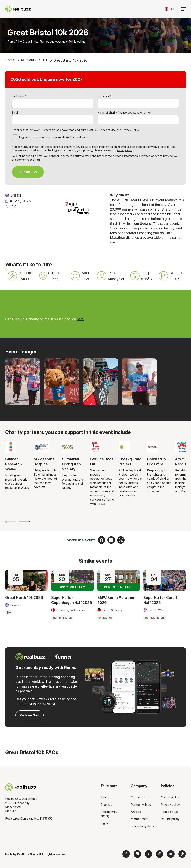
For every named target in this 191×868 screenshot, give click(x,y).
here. (81, 319)
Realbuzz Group (28, 854)
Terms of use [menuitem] (170, 812)
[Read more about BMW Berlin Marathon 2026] (119, 581)
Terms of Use (108, 130)
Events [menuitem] (105, 797)
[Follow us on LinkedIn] (137, 854)
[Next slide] (24, 522)
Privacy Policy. (131, 130)
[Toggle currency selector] (170, 9)
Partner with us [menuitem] (141, 805)
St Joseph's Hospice (44, 462)
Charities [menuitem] (106, 805)
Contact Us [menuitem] (138, 797)
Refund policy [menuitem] (170, 819)
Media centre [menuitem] (140, 819)
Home (10, 60)
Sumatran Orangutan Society (71, 464)
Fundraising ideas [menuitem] (142, 826)
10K (45, 60)
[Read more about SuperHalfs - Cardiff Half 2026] (165, 581)
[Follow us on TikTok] (182, 854)
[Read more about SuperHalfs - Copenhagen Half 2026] (72, 581)
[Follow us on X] (148, 854)
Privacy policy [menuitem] (170, 805)
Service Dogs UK (102, 462)
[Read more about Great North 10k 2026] (26, 581)
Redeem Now (30, 715)
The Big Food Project (130, 462)
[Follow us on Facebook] (126, 854)
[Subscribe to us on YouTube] (171, 854)
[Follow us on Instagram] (160, 854)
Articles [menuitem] (136, 812)
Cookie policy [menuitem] (170, 797)
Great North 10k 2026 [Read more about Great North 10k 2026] (24, 598)
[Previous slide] (11, 522)
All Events (28, 60)
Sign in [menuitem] (105, 823)
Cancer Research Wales (14, 464)
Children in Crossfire (156, 462)
